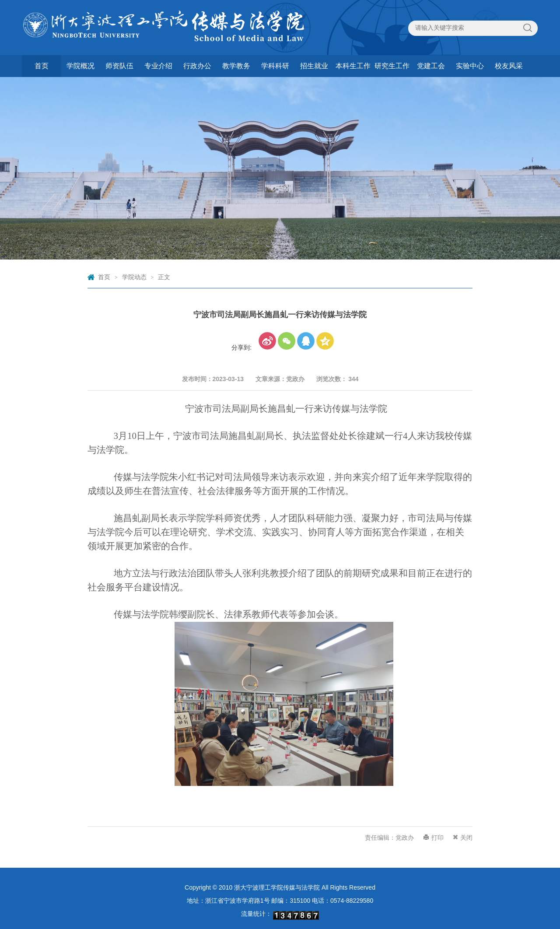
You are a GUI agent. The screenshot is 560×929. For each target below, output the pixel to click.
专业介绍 (158, 66)
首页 (42, 66)
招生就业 (314, 66)
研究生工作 (392, 66)
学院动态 (134, 277)
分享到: (241, 347)
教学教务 (236, 66)
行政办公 (197, 66)
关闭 (466, 838)
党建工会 (431, 66)
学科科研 (275, 66)
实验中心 (470, 66)
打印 (437, 838)
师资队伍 (119, 66)
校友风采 (509, 66)
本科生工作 (353, 66)
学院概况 (80, 66)
